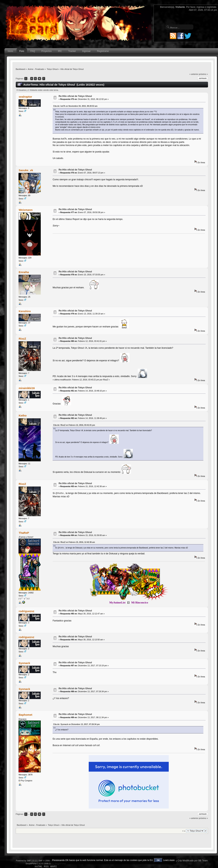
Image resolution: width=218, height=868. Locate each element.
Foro (22, 51)
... (29, 79)
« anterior (194, 74)
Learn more (169, 860)
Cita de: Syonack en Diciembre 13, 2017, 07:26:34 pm (76, 724)
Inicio (10, 51)
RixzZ (22, 339)
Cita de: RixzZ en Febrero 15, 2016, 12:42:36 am (74, 542)
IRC (60, 51)
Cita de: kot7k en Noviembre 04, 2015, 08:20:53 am (75, 106)
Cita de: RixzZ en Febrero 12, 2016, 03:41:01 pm (74, 425)
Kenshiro (25, 311)
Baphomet (25, 715)
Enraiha (24, 272)
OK (158, 860)
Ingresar (86, 51)
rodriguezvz (26, 611)
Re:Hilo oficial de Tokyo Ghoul (75, 96)
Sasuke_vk (26, 170)
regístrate (212, 7)
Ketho (23, 415)
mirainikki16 (27, 388)
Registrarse (103, 51)
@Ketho (60, 493)
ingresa (200, 7)
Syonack (24, 663)
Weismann (26, 210)
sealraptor (25, 97)
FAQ (33, 51)
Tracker (72, 51)
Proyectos (46, 51)
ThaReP (24, 533)
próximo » (203, 74)
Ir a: (184, 831)
